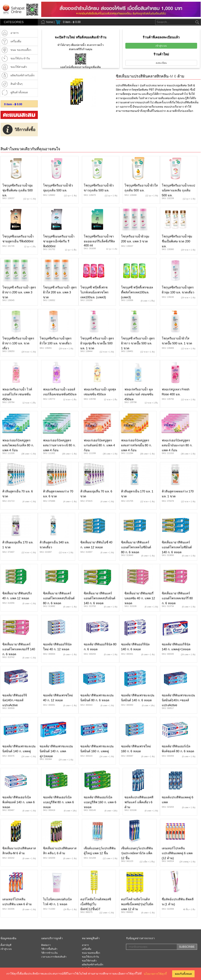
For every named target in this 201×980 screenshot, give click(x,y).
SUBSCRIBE (187, 947)
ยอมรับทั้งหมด (183, 974)
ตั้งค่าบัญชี (6, 945)
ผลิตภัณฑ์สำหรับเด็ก (93, 965)
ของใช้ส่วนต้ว (89, 961)
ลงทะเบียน (161, 63)
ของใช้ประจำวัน (90, 957)
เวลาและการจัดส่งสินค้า (54, 957)
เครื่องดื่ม (87, 949)
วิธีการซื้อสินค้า (49, 949)
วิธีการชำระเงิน (49, 953)
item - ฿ (13, 104)
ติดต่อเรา (46, 945)
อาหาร (85, 945)
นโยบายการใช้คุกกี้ (155, 974)
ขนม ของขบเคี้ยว (91, 953)
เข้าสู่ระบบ (161, 46)
